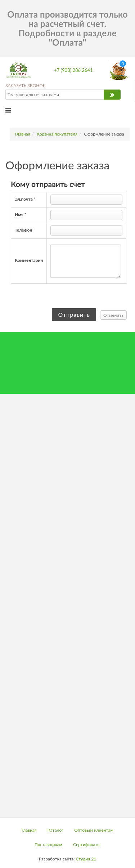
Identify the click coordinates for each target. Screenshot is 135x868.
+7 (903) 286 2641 (73, 70)
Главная (23, 134)
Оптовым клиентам (94, 830)
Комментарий (29, 260)
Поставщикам (48, 844)
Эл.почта (25, 199)
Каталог (56, 830)
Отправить (74, 314)
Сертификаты (87, 844)
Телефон (23, 230)
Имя (21, 214)
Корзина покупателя (57, 134)
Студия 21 (86, 859)
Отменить (113, 315)
